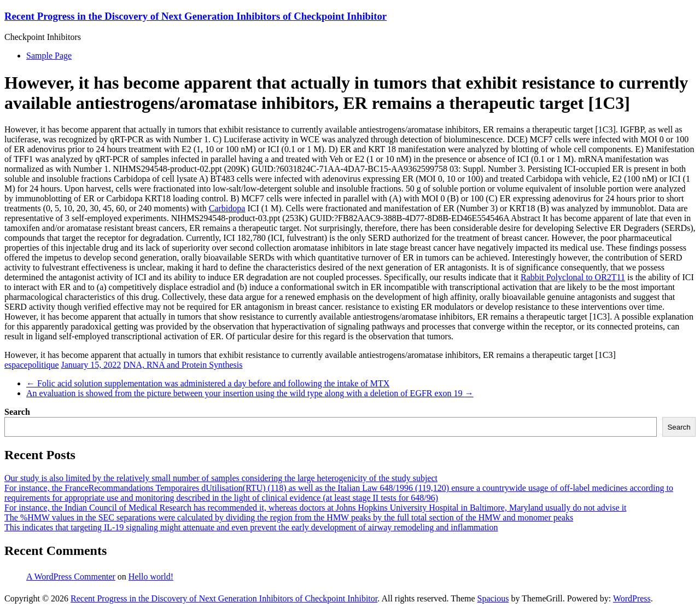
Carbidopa (227, 208)
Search (17, 412)
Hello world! (151, 577)
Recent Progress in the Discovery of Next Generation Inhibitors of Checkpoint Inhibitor (196, 16)
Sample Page (49, 56)
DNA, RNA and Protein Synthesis (183, 365)
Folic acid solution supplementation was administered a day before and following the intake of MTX (208, 383)
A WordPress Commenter (71, 577)
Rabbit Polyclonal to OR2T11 (573, 277)
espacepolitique (32, 365)
